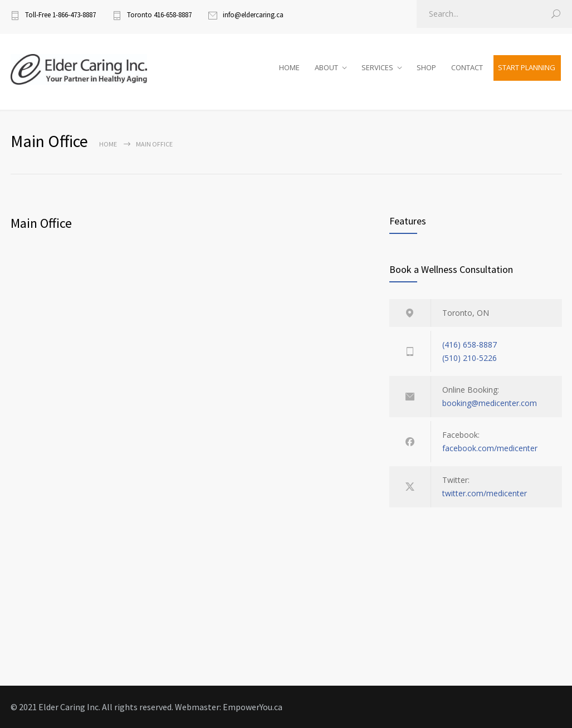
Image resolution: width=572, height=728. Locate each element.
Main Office (41, 223)
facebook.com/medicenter (490, 448)
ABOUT (326, 67)
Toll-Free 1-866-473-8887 (60, 15)
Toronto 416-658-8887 (159, 15)
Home (108, 144)
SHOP (426, 67)
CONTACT (467, 67)
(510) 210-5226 (470, 358)
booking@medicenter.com (490, 403)
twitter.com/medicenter (485, 493)
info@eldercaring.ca (253, 15)
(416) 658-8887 (470, 345)
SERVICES (377, 67)
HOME (289, 67)
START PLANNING (527, 67)
